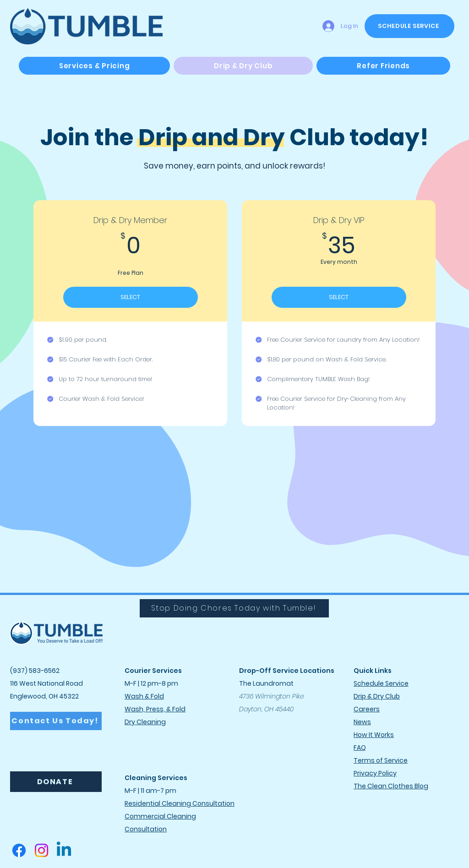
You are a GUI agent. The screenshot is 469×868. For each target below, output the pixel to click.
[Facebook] (19, 850)
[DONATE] (56, 782)
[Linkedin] (64, 850)
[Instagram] (41, 850)
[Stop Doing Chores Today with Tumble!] (234, 608)
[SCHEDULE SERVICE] (409, 26)
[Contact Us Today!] (56, 721)
